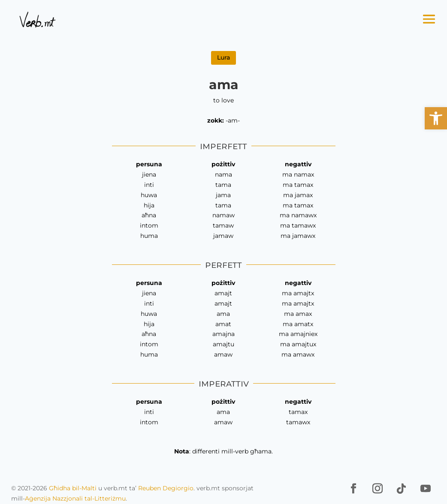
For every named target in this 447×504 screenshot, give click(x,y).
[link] (436, 118)
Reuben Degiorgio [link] (166, 488)
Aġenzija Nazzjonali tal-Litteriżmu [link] (75, 498)
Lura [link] (223, 57)
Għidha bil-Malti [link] (73, 488)
